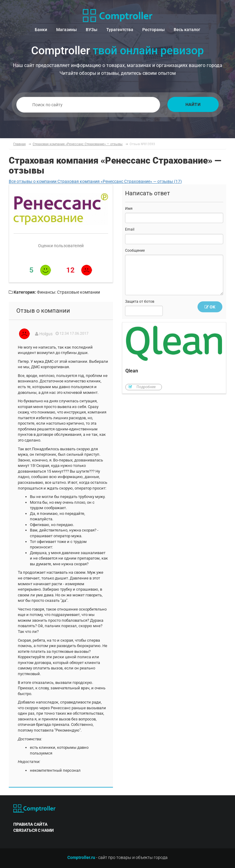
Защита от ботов (140, 302)
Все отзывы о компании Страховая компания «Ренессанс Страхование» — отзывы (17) (95, 181)
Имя (129, 209)
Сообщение (135, 251)
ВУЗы (92, 30)
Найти (193, 104)
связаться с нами (34, 830)
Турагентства (120, 30)
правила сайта (30, 824)
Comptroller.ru (81, 857)
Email (130, 229)
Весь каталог (187, 30)
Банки (41, 30)
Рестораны (153, 30)
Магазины (66, 30)
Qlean (174, 358)
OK (210, 307)
